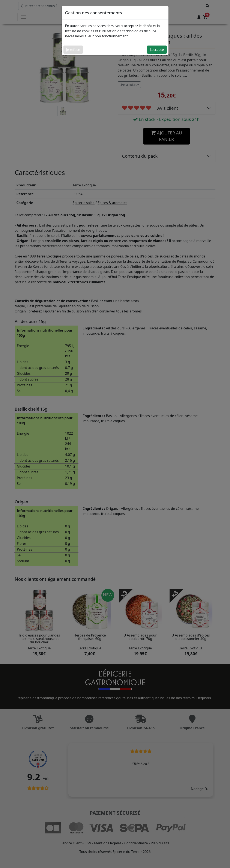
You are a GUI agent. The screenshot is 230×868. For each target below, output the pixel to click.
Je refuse (73, 50)
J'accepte (157, 50)
